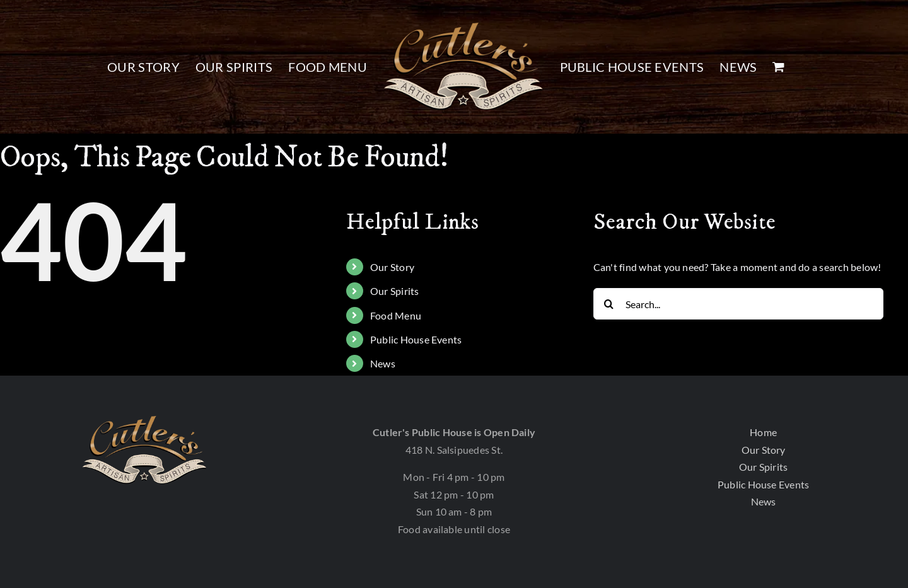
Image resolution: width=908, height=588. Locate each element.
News (383, 363)
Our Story (392, 267)
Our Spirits (395, 291)
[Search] (609, 304)
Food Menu (396, 315)
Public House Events (416, 339)
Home (763, 432)
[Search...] (738, 304)
